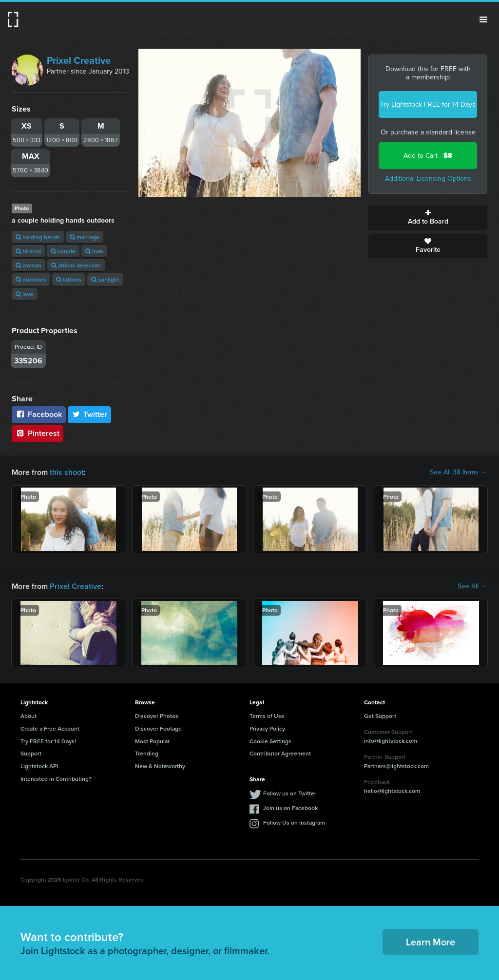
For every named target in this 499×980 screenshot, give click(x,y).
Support (31, 753)
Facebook (39, 414)
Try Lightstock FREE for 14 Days (428, 104)
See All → (472, 586)
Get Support (380, 716)
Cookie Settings (270, 741)
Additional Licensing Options (428, 179)
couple (63, 251)
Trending (147, 753)
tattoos (69, 279)
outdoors (31, 279)
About (29, 716)
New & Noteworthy (160, 766)
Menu (483, 19)
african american (76, 265)
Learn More (431, 942)
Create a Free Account (50, 728)
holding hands (38, 237)
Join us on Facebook (290, 808)
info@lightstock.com (391, 741)
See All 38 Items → (459, 472)
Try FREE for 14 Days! (48, 741)
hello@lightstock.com (392, 791)
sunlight (105, 279)
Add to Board (428, 218)
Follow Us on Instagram (294, 822)
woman (29, 265)
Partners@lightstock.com (396, 766)
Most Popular (152, 741)
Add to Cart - (428, 156)
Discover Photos (157, 716)
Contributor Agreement (280, 753)
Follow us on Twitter (290, 793)
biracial (28, 251)
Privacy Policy (267, 728)
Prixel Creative (79, 60)
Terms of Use (267, 716)
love (25, 294)
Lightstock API (39, 766)
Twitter (90, 414)
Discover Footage (158, 728)
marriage (85, 237)
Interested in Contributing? (56, 779)
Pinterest (38, 433)
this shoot (67, 472)
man (94, 251)
